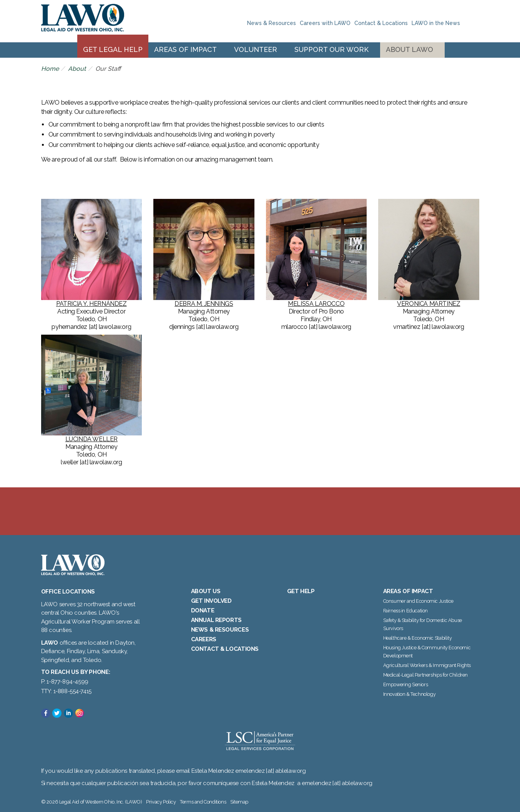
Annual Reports (216, 620)
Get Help (301, 591)
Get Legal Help (113, 49)
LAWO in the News (436, 23)
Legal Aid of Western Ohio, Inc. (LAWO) (83, 21)
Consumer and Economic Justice (418, 601)
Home (50, 69)
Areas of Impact (185, 49)
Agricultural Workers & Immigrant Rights (427, 665)
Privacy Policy (161, 802)
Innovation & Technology (410, 694)
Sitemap (239, 802)
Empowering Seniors (406, 684)
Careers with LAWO (325, 23)
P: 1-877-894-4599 (65, 682)
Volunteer (256, 49)
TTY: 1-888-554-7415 (66, 691)
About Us (206, 591)
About (77, 69)
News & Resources (272, 23)
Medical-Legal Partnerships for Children (425, 675)
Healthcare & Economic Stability (418, 638)
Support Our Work (331, 49)
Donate (203, 610)
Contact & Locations (381, 23)
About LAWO (410, 49)
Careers (204, 639)
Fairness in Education (406, 611)
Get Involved (211, 601)
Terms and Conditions (203, 802)
